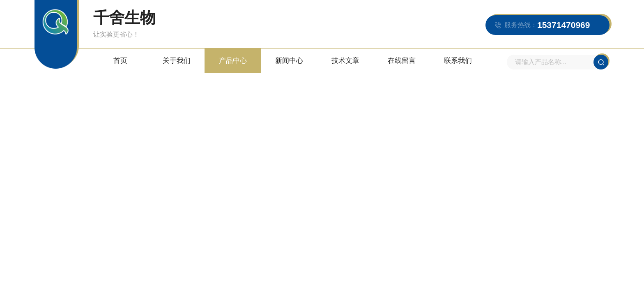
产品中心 (233, 61)
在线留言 (402, 61)
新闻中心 (289, 61)
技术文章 (345, 61)
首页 (120, 61)
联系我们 (458, 61)
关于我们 (177, 61)
